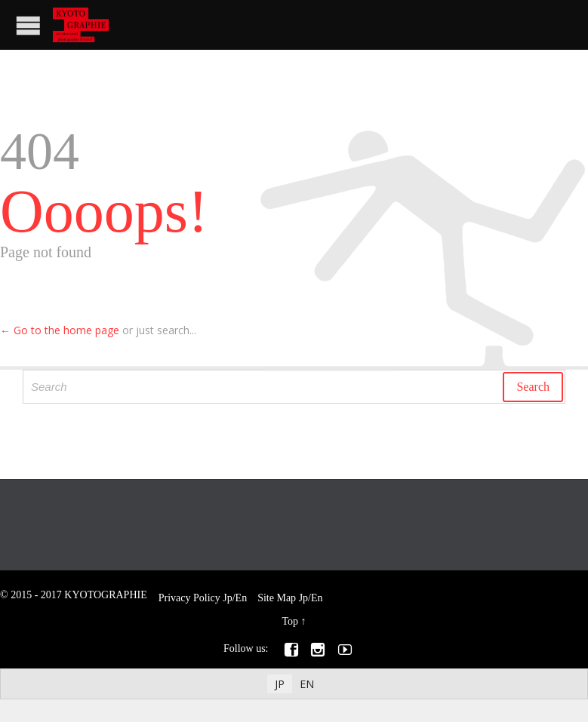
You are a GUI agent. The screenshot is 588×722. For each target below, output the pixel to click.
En (242, 598)
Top (290, 621)
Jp (227, 598)
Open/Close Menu (28, 25)
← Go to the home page (60, 330)
